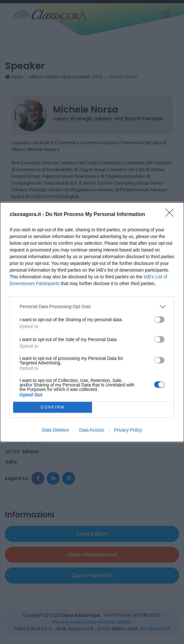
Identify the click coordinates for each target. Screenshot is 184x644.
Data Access (92, 430)
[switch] (159, 320)
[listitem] (92, 307)
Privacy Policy (128, 430)
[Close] (171, 215)
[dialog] (92, 322)
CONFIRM (53, 407)
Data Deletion (56, 430)
